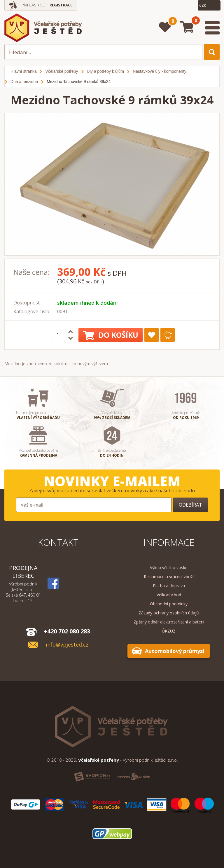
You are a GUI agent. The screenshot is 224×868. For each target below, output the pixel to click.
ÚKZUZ (169, 631)
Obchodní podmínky (169, 604)
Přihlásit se (33, 5)
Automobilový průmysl (175, 651)
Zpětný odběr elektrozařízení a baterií (169, 622)
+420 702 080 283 (67, 631)
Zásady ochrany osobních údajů (169, 613)
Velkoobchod (169, 595)
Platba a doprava (169, 586)
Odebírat (190, 505)
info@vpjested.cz (67, 645)
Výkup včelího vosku (169, 568)
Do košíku (111, 335)
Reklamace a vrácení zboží (169, 577)
